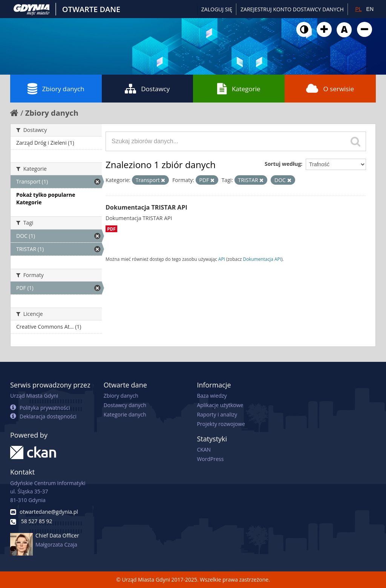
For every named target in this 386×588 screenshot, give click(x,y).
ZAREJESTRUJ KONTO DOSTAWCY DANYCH (292, 9)
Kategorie (239, 89)
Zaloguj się (217, 9)
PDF (111, 229)
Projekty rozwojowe (221, 424)
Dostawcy (147, 89)
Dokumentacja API (262, 259)
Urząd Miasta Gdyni (34, 396)
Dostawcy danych (125, 405)
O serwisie (330, 89)
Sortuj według (283, 164)
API (222, 259)
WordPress (210, 459)
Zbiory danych (56, 89)
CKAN (204, 449)
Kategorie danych (125, 414)
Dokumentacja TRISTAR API (146, 207)
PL (358, 9)
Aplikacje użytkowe (220, 405)
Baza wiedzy (212, 396)
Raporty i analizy (217, 414)
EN (370, 9)
